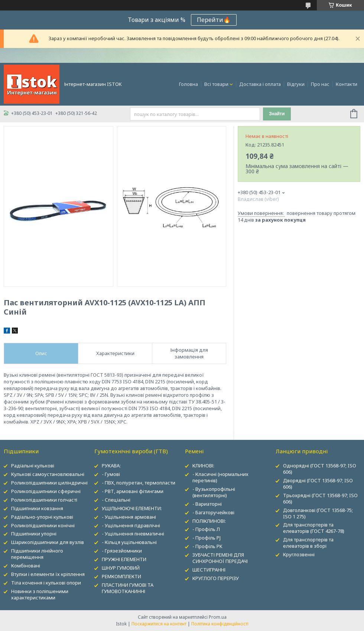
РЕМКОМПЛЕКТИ (121, 576)
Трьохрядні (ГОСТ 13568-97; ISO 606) (320, 498)
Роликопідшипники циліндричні (49, 483)
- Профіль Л (206, 529)
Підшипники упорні (34, 534)
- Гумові (111, 474)
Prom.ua (218, 617)
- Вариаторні (207, 504)
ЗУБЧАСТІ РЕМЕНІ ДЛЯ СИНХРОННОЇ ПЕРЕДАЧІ (220, 558)
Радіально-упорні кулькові (42, 517)
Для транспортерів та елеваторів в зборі (308, 543)
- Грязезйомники (122, 551)
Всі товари (216, 84)
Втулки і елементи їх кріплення (48, 574)
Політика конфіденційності (220, 624)
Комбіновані (26, 566)
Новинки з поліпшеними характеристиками (40, 594)
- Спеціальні (116, 500)
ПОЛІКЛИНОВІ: (209, 521)
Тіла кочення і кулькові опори (46, 583)
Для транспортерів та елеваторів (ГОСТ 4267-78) (314, 528)
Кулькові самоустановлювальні (48, 474)
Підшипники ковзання (37, 508)
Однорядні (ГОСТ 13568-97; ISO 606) (320, 469)
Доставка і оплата (260, 84)
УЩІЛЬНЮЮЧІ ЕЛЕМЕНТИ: (132, 508)
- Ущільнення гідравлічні (131, 525)
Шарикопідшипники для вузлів (48, 542)
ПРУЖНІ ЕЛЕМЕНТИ (124, 559)
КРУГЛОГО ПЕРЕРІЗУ (216, 578)
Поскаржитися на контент (159, 624)
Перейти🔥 (214, 20)
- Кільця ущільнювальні (129, 542)
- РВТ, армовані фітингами (133, 491)
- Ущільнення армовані (129, 517)
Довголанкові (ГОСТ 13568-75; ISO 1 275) (318, 513)
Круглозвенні (299, 554)
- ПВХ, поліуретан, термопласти (139, 483)
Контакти (347, 84)
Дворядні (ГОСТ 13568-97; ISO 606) (318, 484)
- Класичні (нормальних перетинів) (220, 477)
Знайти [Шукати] (277, 114)
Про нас (320, 84)
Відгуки (296, 84)
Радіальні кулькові (33, 466)
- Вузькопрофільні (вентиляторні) (214, 492)
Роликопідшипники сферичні (46, 491)
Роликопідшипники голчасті (44, 500)
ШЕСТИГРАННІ (209, 570)
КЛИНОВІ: (203, 466)
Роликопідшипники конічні (43, 525)
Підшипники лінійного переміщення (37, 554)
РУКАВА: (111, 466)
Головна (188, 84)
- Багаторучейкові (213, 512)
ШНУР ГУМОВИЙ (121, 568)
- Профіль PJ (207, 538)
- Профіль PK (207, 546)
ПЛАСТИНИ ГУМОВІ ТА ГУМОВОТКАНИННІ (128, 588)
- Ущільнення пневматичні (133, 534)
